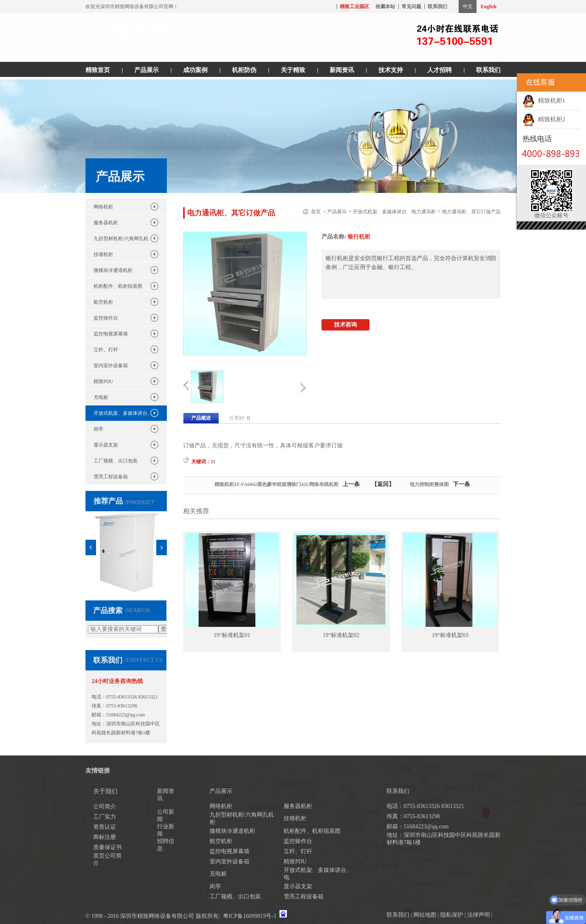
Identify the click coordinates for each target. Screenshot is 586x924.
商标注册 (105, 837)
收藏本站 (385, 7)
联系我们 (437, 7)
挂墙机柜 (103, 254)
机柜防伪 (244, 70)
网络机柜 (103, 207)
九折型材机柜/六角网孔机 (121, 239)
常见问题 (411, 7)
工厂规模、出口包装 (116, 461)
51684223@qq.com (126, 715)
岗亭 (98, 429)
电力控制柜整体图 (429, 484)
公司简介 (105, 807)
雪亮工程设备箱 (111, 477)
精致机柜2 (544, 119)
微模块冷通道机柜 (113, 270)
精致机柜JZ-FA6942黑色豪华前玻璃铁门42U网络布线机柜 (277, 484)
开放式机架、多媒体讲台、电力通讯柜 (394, 212)
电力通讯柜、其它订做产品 (471, 212)
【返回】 (383, 484)
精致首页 (98, 70)
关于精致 (293, 70)
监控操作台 (106, 318)
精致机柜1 (544, 101)
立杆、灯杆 (106, 350)
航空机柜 (103, 302)
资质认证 (105, 827)
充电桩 (101, 397)
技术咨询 (345, 325)
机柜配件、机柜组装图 (118, 286)
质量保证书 (107, 847)
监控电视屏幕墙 (111, 334)
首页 (316, 212)
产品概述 (201, 418)
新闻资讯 (342, 70)
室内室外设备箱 (111, 366)
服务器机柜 (106, 223)
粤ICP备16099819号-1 (250, 916)
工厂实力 (105, 817)
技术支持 (391, 70)
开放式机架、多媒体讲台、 (123, 413)
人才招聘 (439, 70)
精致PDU (103, 381)
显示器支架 (106, 445)
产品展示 (146, 70)
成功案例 (195, 70)
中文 (468, 7)
